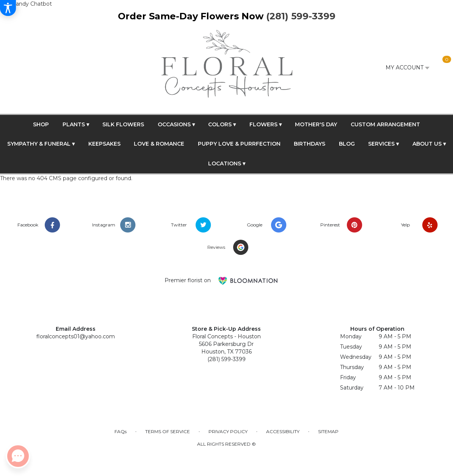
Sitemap (328, 431)
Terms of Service (168, 431)
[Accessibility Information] (8, 8)
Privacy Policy (228, 431)
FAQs (121, 431)
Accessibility (283, 431)
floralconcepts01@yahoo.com (76, 336)
